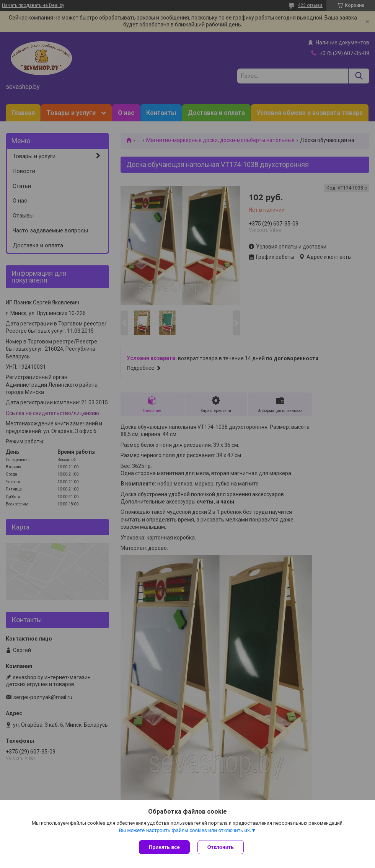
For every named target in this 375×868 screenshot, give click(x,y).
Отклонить (221, 847)
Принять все (164, 847)
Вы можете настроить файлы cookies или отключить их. (185, 830)
